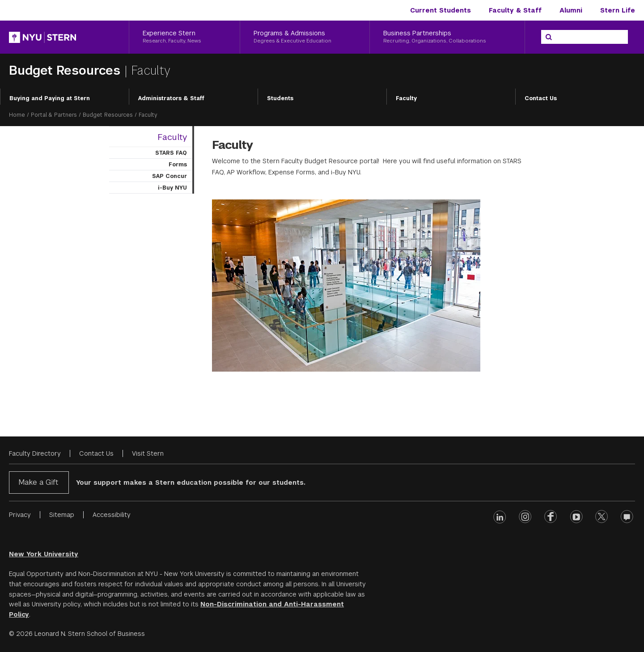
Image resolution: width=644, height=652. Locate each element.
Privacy (20, 515)
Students (280, 98)
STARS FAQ (171, 153)
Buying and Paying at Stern (50, 98)
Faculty (406, 98)
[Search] (549, 37)
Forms (178, 165)
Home (17, 115)
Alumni (571, 10)
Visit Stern (148, 453)
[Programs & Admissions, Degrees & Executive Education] (305, 37)
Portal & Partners (54, 115)
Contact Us (541, 98)
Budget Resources (67, 70)
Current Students (441, 10)
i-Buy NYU (172, 188)
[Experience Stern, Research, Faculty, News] (184, 37)
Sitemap (62, 515)
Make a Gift (38, 482)
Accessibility (112, 515)
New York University (44, 554)
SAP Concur (169, 176)
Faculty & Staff (515, 10)
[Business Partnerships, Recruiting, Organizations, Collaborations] (447, 37)
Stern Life (618, 10)
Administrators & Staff (171, 98)
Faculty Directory (35, 453)
